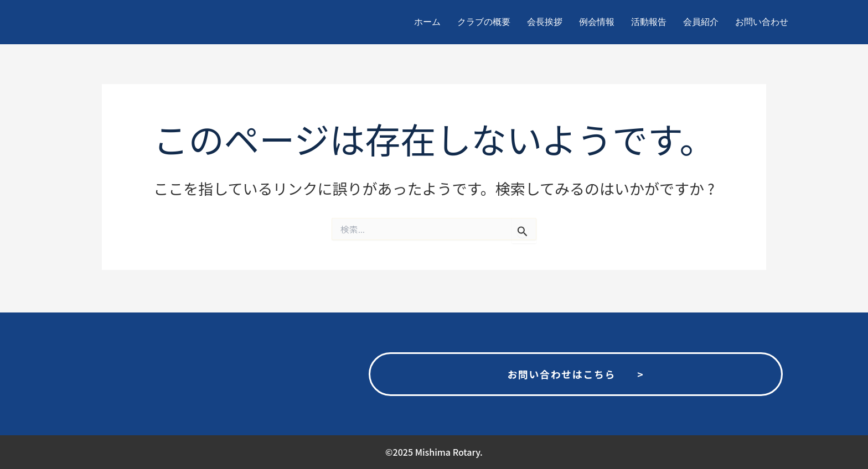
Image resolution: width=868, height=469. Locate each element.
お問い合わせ (762, 22)
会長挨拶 (545, 22)
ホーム (427, 22)
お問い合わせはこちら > (576, 372)
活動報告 (649, 22)
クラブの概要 (484, 22)
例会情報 (597, 22)
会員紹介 (701, 22)
